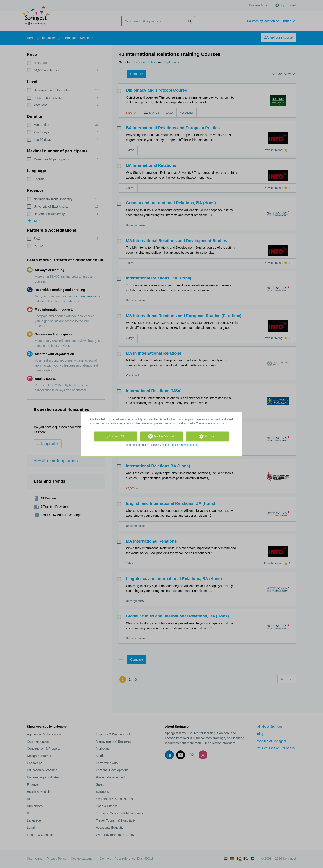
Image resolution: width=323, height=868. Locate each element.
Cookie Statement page (184, 445)
